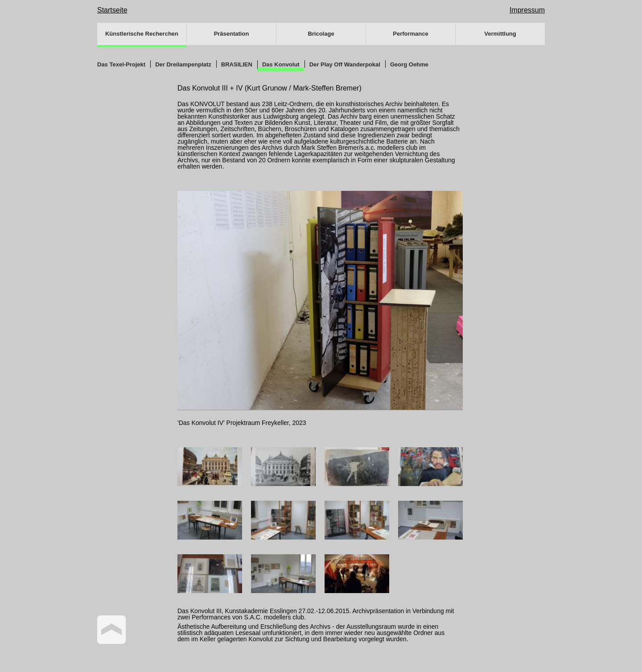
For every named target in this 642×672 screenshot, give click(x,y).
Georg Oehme (409, 64)
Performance (410, 34)
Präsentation (232, 34)
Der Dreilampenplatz (183, 64)
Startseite (112, 10)
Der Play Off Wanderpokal (345, 64)
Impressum (527, 10)
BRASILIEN (237, 64)
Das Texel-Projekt (121, 64)
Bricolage (321, 34)
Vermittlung (500, 34)
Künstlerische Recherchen (142, 34)
